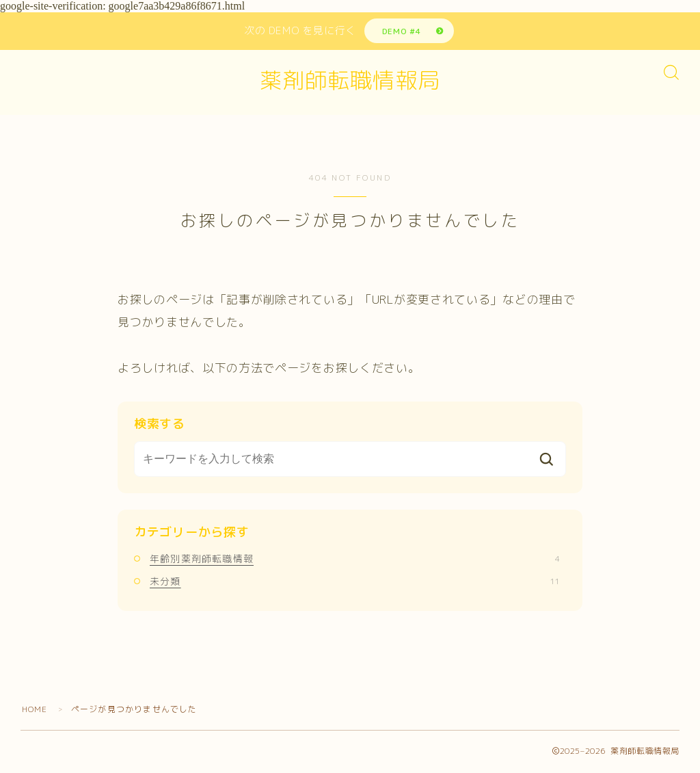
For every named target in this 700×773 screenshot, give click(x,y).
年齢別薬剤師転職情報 (355, 559)
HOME (35, 710)
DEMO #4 (401, 31)
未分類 (355, 582)
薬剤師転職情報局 (350, 81)
